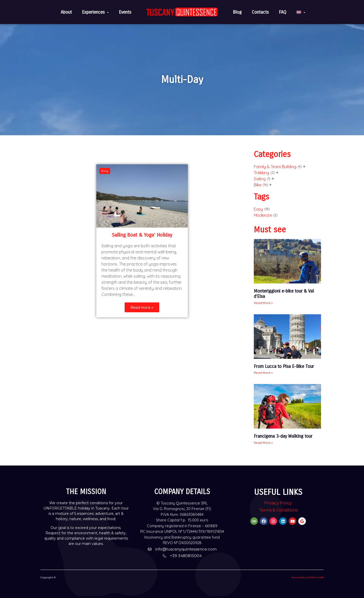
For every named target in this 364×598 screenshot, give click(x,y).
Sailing (260, 179)
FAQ (283, 12)
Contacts (260, 12)
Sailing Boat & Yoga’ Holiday (142, 235)
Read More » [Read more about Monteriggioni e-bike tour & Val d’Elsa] (263, 303)
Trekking (261, 173)
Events (125, 12)
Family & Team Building (275, 167)
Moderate (263, 215)
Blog (237, 12)
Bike (258, 185)
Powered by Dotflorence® (307, 577)
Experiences (95, 12)
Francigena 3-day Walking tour (283, 436)
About (66, 12)
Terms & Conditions (278, 510)
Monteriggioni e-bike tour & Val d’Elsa (284, 294)
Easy (258, 209)
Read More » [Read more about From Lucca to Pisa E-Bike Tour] (263, 373)
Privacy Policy (278, 503)
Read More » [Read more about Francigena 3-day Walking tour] (263, 443)
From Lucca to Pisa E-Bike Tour (284, 366)
